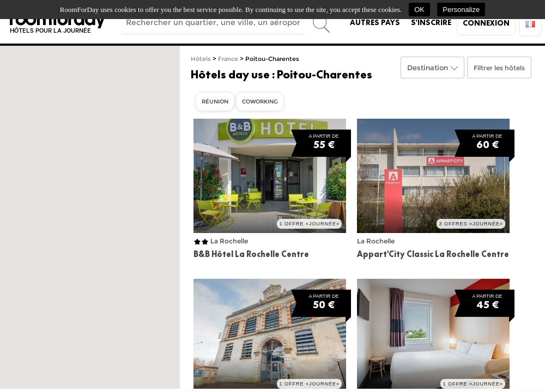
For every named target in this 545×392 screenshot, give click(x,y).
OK (419, 10)
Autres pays (375, 22)
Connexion (486, 23)
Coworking (260, 102)
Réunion (215, 102)
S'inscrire (431, 22)
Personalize (461, 10)
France (228, 59)
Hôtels (201, 59)
